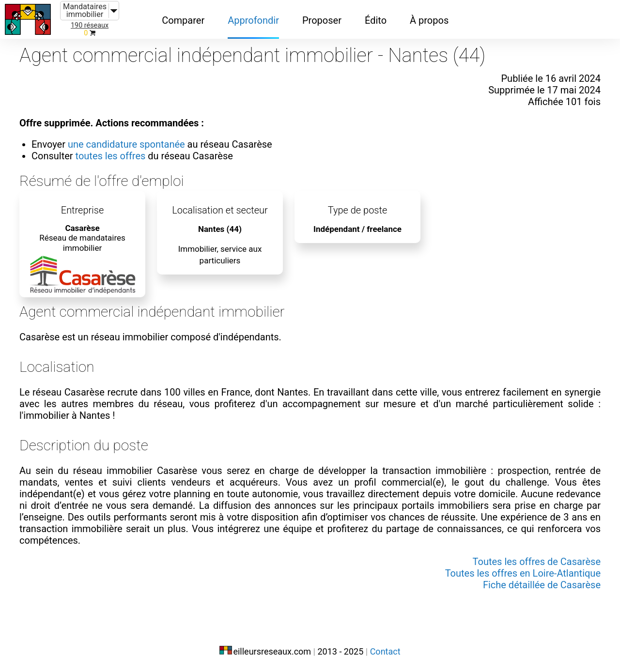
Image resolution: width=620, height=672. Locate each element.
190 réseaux (90, 25)
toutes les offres (111, 156)
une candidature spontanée (126, 144)
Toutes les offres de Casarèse (537, 562)
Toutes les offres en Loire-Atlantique (523, 573)
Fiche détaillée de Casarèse (542, 585)
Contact (385, 651)
